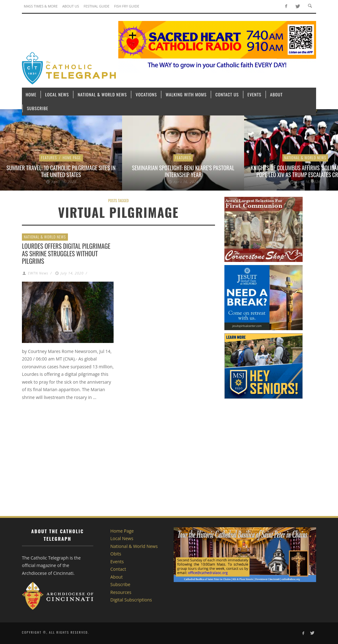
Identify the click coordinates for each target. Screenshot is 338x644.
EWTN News (38, 273)
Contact (118, 569)
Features (49, 158)
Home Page (72, 158)
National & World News (305, 158)
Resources (121, 592)
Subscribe (120, 584)
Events (117, 562)
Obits (116, 554)
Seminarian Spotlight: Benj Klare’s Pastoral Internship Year (183, 171)
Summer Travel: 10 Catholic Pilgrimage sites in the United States (61, 171)
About (117, 577)
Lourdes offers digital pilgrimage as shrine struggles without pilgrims (66, 253)
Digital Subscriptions (131, 600)
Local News (122, 538)
